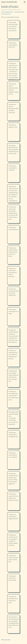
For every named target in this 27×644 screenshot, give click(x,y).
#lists (3, 12)
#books (11, 12)
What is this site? (6, 640)
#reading (7, 12)
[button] (14, 29)
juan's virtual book (9, 2)
